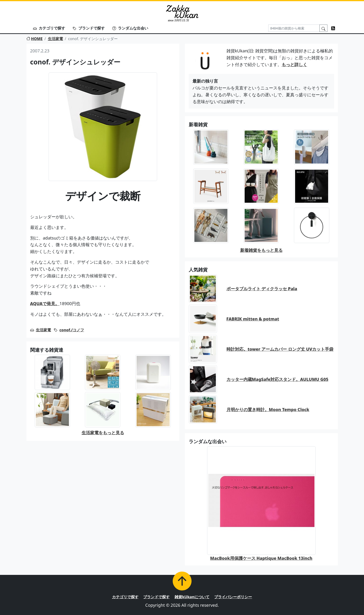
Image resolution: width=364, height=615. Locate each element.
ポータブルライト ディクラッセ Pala (262, 289)
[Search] (294, 28)
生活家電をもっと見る (103, 433)
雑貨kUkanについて (192, 597)
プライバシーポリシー (233, 597)
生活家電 (55, 39)
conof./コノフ (72, 330)
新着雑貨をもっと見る (261, 250)
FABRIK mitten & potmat (253, 319)
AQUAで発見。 (45, 303)
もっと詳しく (294, 64)
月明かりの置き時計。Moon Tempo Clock (268, 409)
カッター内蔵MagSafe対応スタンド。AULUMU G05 (277, 379)
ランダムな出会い (130, 28)
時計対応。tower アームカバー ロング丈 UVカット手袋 (280, 349)
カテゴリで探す (49, 28)
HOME (35, 39)
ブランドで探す (89, 28)
